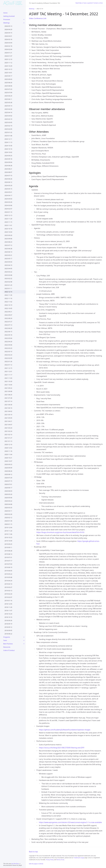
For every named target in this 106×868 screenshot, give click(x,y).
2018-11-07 (8, 611)
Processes (7, 19)
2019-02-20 (8, 594)
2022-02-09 (8, 358)
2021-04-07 (8, 425)
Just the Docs (15, 864)
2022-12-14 (8, 292)
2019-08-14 (8, 554)
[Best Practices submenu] (24, 644)
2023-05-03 (8, 262)
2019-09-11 (8, 547)
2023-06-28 (8, 249)
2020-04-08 (8, 504)
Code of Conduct (9, 650)
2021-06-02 (8, 411)
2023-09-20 (8, 235)
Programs (7, 637)
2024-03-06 (8, 205)
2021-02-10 (8, 435)
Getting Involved (9, 16)
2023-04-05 (8, 268)
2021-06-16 (8, 408)
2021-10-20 (8, 381)
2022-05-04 (8, 338)
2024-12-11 (8, 139)
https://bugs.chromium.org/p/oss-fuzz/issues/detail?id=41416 (60, 532)
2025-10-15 (8, 69)
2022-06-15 (8, 332)
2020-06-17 (8, 488)
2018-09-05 (8, 630)
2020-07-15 (8, 481)
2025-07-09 (8, 93)
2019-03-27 (8, 587)
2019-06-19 (8, 567)
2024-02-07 (8, 209)
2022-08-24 (8, 318)
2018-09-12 (8, 627)
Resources (7, 647)
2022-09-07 (8, 315)
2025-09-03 (8, 79)
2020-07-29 (8, 478)
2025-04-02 (8, 116)
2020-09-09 (8, 468)
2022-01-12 (8, 365)
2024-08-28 (8, 166)
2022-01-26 (8, 361)
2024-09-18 (8, 159)
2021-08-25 (8, 395)
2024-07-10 (8, 176)
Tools (5, 640)
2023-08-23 (8, 242)
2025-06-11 (8, 99)
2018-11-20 (8, 607)
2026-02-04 (8, 49)
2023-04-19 (8, 265)
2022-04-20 (8, 342)
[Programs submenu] (24, 637)
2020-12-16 (8, 444)
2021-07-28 (8, 398)
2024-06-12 (8, 182)
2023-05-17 (8, 259)
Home (5, 13)
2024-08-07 (8, 172)
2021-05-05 (8, 418)
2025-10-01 (8, 73)
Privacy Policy (50, 860)
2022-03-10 (8, 352)
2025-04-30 (8, 109)
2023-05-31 (8, 255)
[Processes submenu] (24, 20)
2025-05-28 (8, 102)
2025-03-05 (8, 122)
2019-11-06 (8, 534)
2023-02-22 (8, 278)
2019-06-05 (8, 571)
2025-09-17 (8, 76)
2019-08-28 (8, 551)
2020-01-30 (8, 521)
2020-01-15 (8, 524)
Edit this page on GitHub (36, 864)
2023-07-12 (8, 245)
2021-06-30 (8, 405)
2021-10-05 (8, 385)
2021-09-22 (8, 388)
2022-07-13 (8, 325)
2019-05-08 (8, 577)
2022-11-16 (8, 298)
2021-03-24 (8, 428)
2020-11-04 (8, 454)
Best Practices (8, 644)
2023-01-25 (8, 285)
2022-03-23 (8, 348)
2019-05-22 (8, 574)
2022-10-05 (8, 308)
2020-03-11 (8, 511)
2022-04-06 (8, 345)
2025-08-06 (8, 86)
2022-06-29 (8, 328)
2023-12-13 (8, 215)
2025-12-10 (8, 59)
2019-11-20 (8, 531)
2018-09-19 (8, 624)
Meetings (6, 23)
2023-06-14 (8, 252)
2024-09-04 (8, 162)
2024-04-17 (8, 195)
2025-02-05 (8, 129)
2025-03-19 (8, 119)
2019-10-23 (8, 537)
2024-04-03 (8, 199)
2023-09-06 (8, 239)
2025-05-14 (8, 106)
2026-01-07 (8, 56)
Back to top (33, 852)
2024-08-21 (8, 169)
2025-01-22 (8, 132)
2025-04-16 (8, 112)
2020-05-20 (8, 494)
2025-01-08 (8, 136)
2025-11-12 (8, 63)
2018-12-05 (8, 604)
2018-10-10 (8, 617)
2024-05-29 (8, 185)
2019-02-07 (8, 597)
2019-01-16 (8, 601)
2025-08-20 (8, 83)
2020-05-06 (8, 498)
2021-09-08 (8, 391)
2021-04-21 (8, 421)
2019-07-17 (8, 561)
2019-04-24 (8, 581)
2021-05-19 (8, 415)
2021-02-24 (8, 431)
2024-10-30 (8, 146)
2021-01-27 (8, 438)
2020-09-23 (8, 464)
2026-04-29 (8, 29)
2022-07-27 (8, 322)
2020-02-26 (8, 514)
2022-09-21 (8, 312)
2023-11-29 (8, 219)
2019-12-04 (8, 527)
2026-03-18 (8, 39)
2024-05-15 (8, 189)
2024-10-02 (8, 152)
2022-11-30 (8, 295)
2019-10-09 (8, 541)
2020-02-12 (8, 518)
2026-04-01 (8, 36)
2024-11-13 (8, 142)
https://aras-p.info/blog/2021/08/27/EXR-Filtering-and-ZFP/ (62, 748)
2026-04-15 (8, 33)
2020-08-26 (8, 471)
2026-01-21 (8, 53)
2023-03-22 (8, 272)
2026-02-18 (8, 46)
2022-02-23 (8, 355)
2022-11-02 (8, 302)
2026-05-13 (8, 26)
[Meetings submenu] (24, 23)
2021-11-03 (8, 378)
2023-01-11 (8, 288)
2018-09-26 (8, 620)
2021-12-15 (8, 368)
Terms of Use (60, 860)
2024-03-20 (8, 202)
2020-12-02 (8, 448)
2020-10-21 (8, 458)
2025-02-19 (8, 126)
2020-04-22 (8, 501)
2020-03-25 (8, 508)
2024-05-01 (8, 192)
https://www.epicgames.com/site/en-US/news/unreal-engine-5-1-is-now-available (70, 822)
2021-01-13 (8, 441)
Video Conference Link (38, 18)
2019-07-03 (8, 564)
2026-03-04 (8, 43)
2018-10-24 (8, 614)
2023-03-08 (8, 275)
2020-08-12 (8, 474)
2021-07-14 (8, 401)
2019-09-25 (8, 544)
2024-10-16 (8, 149)
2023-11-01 (8, 225)
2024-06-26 (8, 179)
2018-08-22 (8, 634)
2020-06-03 (8, 491)
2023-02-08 (8, 282)
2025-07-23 (8, 89)
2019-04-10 (8, 584)
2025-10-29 (8, 66)
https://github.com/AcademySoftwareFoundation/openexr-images (65, 730)
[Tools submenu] (24, 640)
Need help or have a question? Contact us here (89, 3)
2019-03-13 (8, 591)
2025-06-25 (8, 96)
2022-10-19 (8, 305)
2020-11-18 (8, 451)
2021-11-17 (8, 375)
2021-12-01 (8, 371)
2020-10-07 (8, 461)
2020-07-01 (8, 484)
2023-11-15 (8, 222)
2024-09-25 (8, 156)
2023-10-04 (8, 232)
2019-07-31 (8, 557)
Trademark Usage (79, 858)
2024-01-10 (8, 212)
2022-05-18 (8, 335)
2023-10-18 (8, 229)
